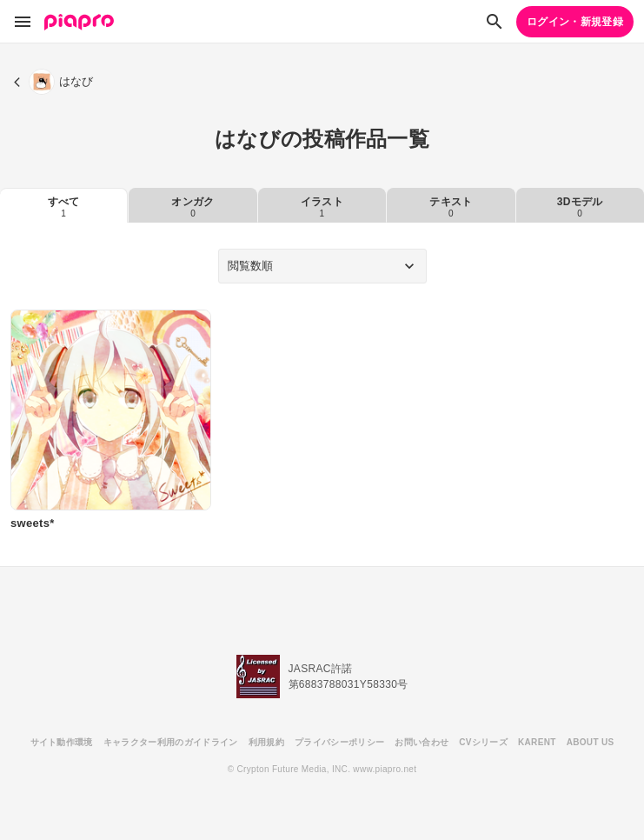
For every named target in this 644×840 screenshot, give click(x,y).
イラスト (322, 207)
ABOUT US (591, 742)
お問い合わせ (422, 742)
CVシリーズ (483, 742)
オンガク (193, 207)
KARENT (537, 742)
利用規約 (266, 742)
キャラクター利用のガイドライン (171, 742)
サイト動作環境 (62, 742)
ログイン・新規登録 (575, 22)
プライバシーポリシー (339, 742)
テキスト (451, 207)
